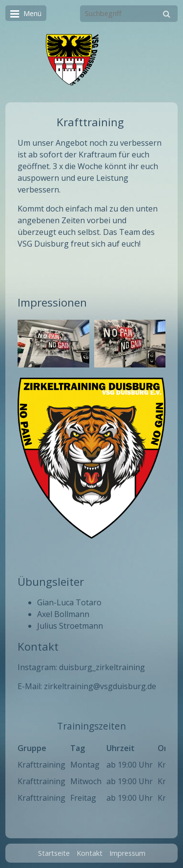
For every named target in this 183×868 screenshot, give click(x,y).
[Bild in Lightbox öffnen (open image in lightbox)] (53, 344)
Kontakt (90, 853)
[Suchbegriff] (129, 14)
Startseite (54, 853)
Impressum (127, 853)
